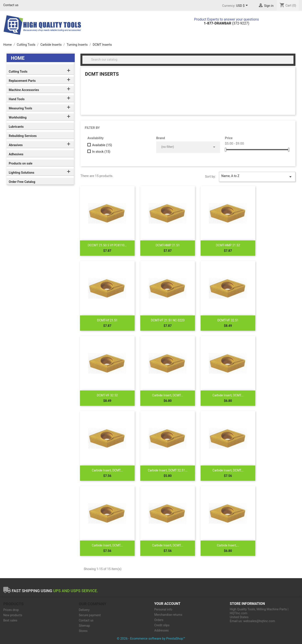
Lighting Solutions (22, 173)
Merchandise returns (168, 615)
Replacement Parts (22, 81)
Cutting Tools (18, 72)
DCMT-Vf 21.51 (107, 320)
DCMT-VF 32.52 (107, 395)
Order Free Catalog (22, 182)
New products (13, 615)
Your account (167, 604)
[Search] (188, 60)
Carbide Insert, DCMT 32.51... (168, 470)
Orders (159, 620)
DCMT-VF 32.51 (228, 320)
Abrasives (16, 145)
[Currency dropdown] (243, 6)
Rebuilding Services (23, 136)
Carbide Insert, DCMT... (168, 395)
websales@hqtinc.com (259, 621)
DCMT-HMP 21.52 (228, 245)
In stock (101, 152)
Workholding (18, 118)
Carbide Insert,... (228, 545)
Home (18, 58)
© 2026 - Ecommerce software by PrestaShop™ (151, 639)
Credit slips (162, 625)
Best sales (10, 620)
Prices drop (11, 610)
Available (102, 145)
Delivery (84, 610)
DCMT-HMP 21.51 (168, 245)
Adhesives (16, 154)
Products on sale (21, 164)
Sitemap (84, 626)
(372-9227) (227, 23)
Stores (83, 631)
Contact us (11, 5)
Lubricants (16, 127)
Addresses (161, 630)
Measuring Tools (20, 108)
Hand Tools (17, 99)
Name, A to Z (257, 177)
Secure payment (90, 615)
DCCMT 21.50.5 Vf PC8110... (107, 245)
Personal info (163, 609)
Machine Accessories (24, 90)
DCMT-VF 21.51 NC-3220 (168, 320)
